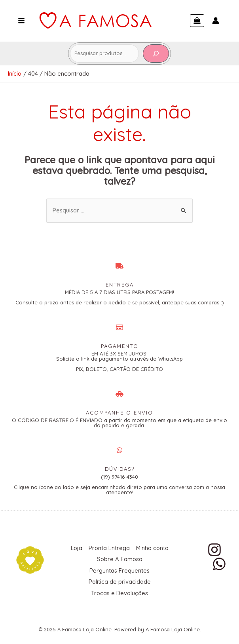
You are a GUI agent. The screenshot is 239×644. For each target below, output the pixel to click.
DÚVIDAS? (119, 469)
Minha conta (93, 558)
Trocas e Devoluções (119, 590)
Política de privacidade (119, 580)
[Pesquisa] (156, 54)
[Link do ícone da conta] (216, 21)
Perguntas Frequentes (119, 569)
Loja (96, 547)
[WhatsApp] (219, 564)
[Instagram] (214, 549)
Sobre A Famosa (139, 558)
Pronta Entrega (129, 547)
